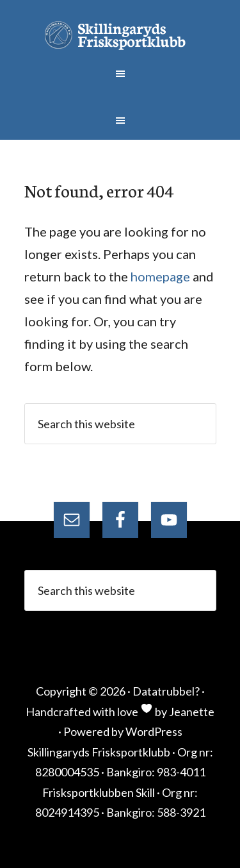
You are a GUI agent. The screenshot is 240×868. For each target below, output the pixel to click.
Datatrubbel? (166, 691)
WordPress (154, 731)
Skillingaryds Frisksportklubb (120, 35)
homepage (160, 276)
